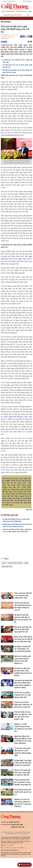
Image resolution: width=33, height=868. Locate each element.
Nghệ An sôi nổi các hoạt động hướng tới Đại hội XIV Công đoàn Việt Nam (23, 803)
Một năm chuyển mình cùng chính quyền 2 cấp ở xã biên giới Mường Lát (23, 660)
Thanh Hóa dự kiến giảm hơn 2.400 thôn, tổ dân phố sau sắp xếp (23, 705)
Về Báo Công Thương (8, 832)
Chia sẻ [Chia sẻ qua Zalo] (4, 42)
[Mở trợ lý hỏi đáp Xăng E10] (25, 865)
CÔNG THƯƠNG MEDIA (8, 11)
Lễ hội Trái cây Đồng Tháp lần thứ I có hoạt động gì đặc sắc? (22, 695)
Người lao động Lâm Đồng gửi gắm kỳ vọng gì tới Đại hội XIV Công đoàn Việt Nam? (23, 740)
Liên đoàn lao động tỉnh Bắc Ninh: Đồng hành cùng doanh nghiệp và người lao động (23, 684)
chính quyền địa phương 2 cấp (15, 417)
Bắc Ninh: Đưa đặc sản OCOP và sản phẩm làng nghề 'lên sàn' (23, 629)
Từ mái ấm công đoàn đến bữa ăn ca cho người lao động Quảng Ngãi (23, 752)
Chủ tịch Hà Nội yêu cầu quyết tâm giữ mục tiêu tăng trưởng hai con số (23, 606)
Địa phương (6, 22)
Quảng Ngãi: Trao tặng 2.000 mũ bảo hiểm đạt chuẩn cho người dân (23, 763)
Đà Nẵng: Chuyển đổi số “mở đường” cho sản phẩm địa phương (22, 649)
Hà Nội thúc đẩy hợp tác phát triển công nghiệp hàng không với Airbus (23, 672)
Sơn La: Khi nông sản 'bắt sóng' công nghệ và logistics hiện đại (22, 772)
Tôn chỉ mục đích (23, 834)
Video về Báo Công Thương (23, 832)
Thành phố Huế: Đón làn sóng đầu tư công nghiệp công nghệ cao (23, 782)
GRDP (26, 563)
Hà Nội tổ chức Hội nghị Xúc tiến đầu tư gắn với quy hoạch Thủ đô (23, 618)
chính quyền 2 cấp (7, 567)
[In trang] (31, 42)
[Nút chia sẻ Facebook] (15, 42)
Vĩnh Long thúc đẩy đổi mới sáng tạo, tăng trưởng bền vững (23, 595)
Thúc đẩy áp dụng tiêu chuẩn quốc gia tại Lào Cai (23, 792)
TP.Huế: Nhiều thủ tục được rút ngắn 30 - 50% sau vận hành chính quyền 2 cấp (23, 716)
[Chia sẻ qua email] (29, 42)
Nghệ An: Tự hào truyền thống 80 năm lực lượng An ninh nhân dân (23, 728)
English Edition (27, 1)
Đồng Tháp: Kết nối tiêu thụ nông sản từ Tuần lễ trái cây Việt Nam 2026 (23, 639)
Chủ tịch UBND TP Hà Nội (15, 563)
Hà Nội (20, 84)
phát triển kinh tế (13, 135)
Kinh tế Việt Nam (21, 11)
